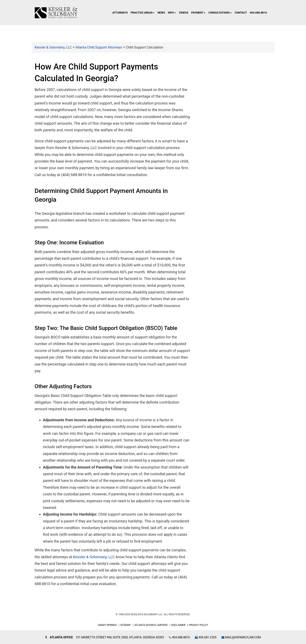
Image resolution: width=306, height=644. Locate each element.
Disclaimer (178, 625)
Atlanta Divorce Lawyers (151, 625)
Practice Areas (143, 13)
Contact (241, 13)
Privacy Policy (199, 625)
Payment (198, 13)
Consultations (220, 13)
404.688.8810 (258, 13)
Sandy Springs (107, 625)
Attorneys (120, 13)
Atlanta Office (61, 637)
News (161, 13)
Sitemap (125, 625)
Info (172, 13)
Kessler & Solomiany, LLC (94, 557)
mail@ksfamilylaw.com (241, 637)
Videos (184, 13)
